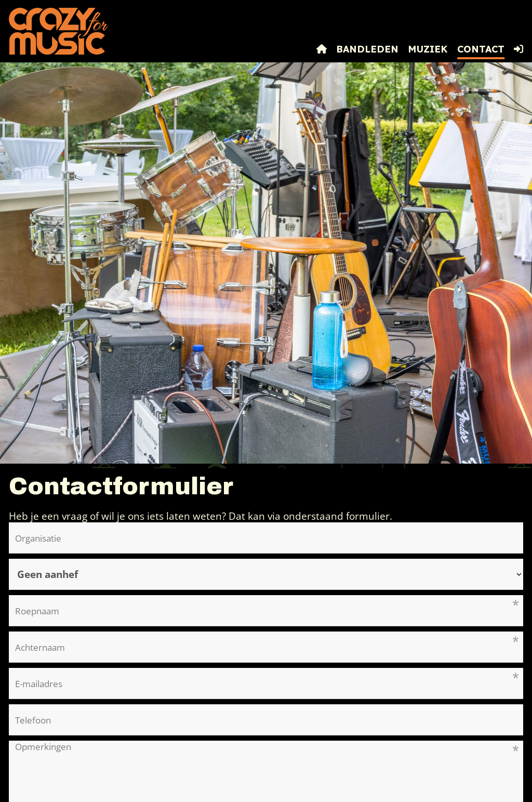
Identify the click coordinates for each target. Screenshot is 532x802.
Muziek (428, 49)
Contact (481, 49)
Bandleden (367, 49)
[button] (518, 49)
